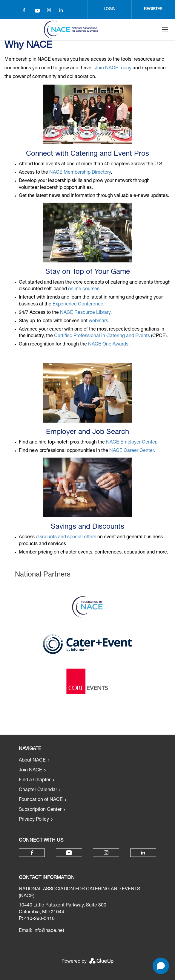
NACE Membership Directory (80, 173)
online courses (84, 289)
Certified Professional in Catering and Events (102, 336)
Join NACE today (113, 68)
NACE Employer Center (131, 443)
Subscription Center (40, 810)
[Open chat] (161, 966)
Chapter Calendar (38, 790)
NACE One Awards (108, 345)
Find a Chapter (35, 780)
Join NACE (30, 770)
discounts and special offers (66, 537)
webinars (98, 321)
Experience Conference (78, 305)
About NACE (32, 761)
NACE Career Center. (132, 451)
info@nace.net (49, 931)
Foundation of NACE (41, 800)
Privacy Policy (34, 820)
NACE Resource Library (85, 313)
